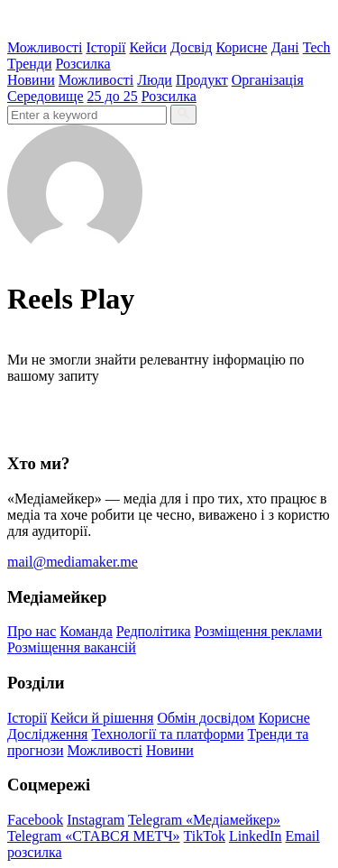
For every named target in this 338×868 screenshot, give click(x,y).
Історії (105, 47)
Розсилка (83, 64)
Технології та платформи (167, 734)
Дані (285, 47)
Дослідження (47, 734)
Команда (86, 631)
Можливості (45, 47)
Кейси (148, 47)
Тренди (30, 64)
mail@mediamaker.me (73, 562)
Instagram (96, 820)
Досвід (192, 47)
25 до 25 (113, 96)
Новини (31, 80)
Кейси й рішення (102, 718)
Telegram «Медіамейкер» (204, 820)
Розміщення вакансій (72, 647)
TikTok (205, 836)
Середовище (46, 96)
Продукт (202, 80)
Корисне (241, 47)
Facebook (35, 820)
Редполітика (154, 631)
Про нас (32, 631)
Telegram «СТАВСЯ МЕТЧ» (94, 836)
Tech (317, 47)
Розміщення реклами (259, 631)
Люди (155, 80)
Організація (268, 80)
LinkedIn (256, 836)
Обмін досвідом (206, 718)
